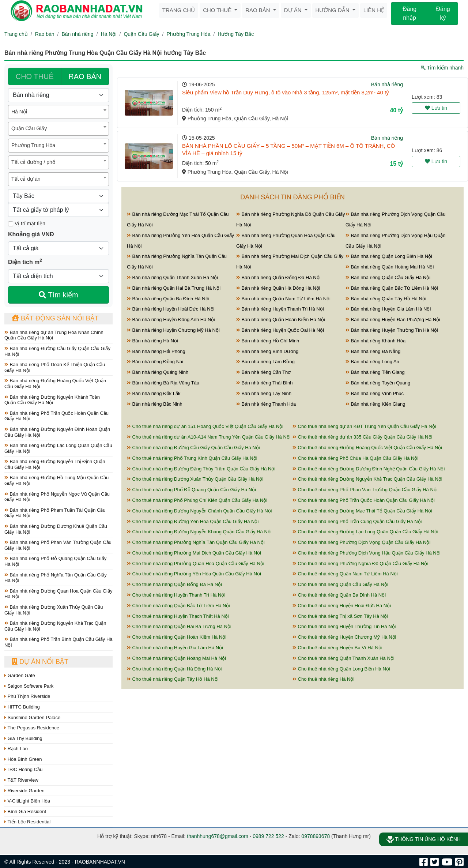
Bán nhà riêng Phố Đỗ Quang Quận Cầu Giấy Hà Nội (55, 561)
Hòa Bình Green (23, 759)
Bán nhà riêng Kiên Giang (375, 404)
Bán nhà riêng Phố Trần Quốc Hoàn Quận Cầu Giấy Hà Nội (56, 416)
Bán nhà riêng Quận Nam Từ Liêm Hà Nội (283, 299)
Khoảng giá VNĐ (31, 234)
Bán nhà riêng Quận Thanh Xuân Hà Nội (172, 277)
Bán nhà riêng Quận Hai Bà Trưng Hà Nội (174, 288)
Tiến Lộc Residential (27, 822)
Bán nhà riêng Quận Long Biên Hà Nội (389, 256)
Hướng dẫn (333, 10)
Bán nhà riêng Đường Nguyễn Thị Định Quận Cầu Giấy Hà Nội (55, 464)
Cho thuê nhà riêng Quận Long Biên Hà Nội (341, 669)
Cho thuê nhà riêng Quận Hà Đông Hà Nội (174, 669)
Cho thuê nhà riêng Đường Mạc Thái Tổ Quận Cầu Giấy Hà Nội (362, 511)
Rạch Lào (16, 749)
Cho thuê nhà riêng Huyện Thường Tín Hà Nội (344, 626)
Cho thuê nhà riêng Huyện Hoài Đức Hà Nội (342, 606)
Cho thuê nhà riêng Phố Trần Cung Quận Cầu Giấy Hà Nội (357, 521)
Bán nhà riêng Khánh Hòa (375, 341)
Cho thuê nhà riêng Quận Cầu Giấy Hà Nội (340, 584)
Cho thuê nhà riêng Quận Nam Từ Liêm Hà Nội (345, 574)
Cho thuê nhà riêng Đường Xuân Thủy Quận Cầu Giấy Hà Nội (195, 479)
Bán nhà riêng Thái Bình (265, 383)
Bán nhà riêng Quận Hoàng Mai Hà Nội (390, 267)
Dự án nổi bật (40, 662)
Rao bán (258, 10)
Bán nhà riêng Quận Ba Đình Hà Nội (168, 299)
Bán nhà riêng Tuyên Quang (378, 383)
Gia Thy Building (23, 738)
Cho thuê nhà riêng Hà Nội (323, 679)
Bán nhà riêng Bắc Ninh (155, 404)
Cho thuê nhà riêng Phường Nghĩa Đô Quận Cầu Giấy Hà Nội (360, 563)
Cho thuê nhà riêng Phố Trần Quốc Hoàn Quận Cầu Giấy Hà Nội (364, 500)
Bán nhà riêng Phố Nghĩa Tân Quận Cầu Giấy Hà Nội (56, 578)
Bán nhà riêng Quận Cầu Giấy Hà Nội (388, 277)
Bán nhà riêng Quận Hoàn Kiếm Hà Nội (281, 320)
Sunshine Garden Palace (32, 717)
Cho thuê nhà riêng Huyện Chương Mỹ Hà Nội (344, 637)
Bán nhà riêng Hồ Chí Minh (268, 341)
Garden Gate (20, 675)
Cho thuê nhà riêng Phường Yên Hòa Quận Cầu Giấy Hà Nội (194, 574)
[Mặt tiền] (11, 224)
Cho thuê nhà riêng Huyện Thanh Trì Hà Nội (176, 595)
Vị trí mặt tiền (27, 223)
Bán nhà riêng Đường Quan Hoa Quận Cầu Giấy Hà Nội (58, 594)
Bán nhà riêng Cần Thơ (263, 372)
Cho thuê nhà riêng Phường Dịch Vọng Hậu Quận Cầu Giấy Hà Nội (367, 553)
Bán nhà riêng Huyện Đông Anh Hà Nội (171, 320)
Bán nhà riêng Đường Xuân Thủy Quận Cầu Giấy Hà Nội (54, 610)
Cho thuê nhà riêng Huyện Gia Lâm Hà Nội (175, 648)
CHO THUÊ (35, 76)
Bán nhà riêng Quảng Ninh (158, 372)
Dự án (294, 10)
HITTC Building (22, 707)
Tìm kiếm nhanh (442, 68)
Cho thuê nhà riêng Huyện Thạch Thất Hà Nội (178, 616)
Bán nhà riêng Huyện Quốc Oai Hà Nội (280, 330)
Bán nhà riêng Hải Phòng (156, 351)
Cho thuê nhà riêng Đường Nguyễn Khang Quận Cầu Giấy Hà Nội (199, 532)
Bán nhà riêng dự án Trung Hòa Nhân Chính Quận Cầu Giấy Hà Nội (54, 335)
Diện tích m (25, 262)
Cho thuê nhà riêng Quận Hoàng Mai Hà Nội (176, 658)
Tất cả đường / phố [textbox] (33, 162)
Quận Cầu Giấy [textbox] (29, 128)
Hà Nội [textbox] (19, 112)
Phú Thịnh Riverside (27, 696)
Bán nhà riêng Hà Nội (152, 341)
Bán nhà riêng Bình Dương (267, 351)
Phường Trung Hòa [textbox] (33, 145)
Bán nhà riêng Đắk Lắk (154, 393)
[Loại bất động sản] (58, 95)
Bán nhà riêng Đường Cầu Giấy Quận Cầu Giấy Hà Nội (57, 351)
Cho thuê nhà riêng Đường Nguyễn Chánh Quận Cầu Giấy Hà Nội (199, 511)
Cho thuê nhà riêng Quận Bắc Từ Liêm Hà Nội (178, 606)
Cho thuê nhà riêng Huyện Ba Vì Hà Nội (337, 648)
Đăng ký (443, 13)
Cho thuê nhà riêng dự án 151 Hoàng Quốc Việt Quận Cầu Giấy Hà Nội (205, 426)
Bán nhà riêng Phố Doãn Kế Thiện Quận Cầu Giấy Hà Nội (55, 367)
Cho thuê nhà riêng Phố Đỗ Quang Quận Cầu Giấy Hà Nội (191, 490)
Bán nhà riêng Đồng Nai (155, 362)
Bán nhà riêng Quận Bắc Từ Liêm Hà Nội (392, 288)
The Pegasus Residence (32, 728)
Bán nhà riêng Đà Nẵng (373, 351)
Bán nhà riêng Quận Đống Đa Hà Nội (278, 277)
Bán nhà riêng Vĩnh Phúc (375, 393)
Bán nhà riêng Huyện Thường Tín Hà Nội (392, 330)
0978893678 (316, 836)
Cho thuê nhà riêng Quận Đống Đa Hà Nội (174, 584)
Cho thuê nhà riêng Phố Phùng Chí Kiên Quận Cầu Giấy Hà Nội (197, 500)
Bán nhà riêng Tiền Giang (375, 372)
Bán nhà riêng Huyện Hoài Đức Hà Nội (171, 309)
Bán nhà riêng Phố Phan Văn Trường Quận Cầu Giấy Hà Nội (58, 545)
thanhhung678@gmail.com (218, 836)
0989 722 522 (268, 836)
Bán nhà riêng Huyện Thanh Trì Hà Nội (280, 309)
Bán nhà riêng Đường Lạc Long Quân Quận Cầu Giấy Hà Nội (58, 448)
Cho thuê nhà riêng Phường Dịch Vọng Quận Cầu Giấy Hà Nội (361, 542)
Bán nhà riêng (77, 34)
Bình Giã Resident (25, 811)
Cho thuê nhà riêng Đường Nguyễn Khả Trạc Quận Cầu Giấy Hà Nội (367, 479)
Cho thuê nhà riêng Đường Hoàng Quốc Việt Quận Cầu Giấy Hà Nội (367, 448)
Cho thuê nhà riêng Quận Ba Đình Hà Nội (339, 595)
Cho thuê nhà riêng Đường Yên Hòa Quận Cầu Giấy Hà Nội (193, 521)
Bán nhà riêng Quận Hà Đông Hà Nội (278, 288)
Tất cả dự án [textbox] (26, 179)
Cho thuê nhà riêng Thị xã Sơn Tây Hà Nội (340, 616)
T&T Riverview (21, 780)
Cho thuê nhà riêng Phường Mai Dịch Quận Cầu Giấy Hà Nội (194, 553)
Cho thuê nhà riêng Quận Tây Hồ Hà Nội (173, 679)
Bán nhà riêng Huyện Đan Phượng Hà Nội (393, 320)
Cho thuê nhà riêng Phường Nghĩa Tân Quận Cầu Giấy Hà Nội (196, 542)
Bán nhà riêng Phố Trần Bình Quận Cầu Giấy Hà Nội (58, 642)
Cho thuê (218, 10)
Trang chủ (179, 10)
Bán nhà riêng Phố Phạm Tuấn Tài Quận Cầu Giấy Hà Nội (55, 513)
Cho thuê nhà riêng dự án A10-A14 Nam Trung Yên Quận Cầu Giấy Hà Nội (209, 437)
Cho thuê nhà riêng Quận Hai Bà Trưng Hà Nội (179, 626)
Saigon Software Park (29, 686)
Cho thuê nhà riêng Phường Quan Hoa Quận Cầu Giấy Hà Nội (196, 563)
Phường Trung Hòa (188, 34)
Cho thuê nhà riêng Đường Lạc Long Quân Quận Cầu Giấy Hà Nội (365, 532)
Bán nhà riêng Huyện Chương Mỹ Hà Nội (173, 330)
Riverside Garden (24, 791)
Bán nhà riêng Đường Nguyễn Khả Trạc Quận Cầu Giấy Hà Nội (55, 626)
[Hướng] (58, 196)
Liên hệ (374, 10)
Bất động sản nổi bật (55, 318)
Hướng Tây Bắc (236, 34)
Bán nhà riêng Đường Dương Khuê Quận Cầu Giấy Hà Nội (56, 529)
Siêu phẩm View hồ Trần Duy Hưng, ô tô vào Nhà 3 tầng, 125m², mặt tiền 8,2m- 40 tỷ (286, 92)
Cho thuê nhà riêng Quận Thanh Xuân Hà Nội (344, 658)
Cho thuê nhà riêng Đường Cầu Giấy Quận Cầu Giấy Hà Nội (193, 448)
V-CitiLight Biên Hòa (27, 801)
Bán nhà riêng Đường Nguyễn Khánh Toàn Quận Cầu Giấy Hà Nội (52, 400)
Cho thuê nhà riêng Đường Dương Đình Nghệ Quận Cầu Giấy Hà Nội (369, 469)
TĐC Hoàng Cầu (23, 769)
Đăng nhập (409, 13)
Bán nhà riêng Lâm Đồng (265, 362)
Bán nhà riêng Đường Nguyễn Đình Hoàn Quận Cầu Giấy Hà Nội (57, 432)
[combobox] (58, 112)
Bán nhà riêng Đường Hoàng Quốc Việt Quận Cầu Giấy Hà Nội (55, 384)
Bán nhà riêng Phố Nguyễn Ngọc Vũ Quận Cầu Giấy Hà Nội (57, 497)
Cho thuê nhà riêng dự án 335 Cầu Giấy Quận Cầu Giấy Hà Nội (362, 437)
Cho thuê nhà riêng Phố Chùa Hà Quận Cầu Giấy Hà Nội (355, 458)
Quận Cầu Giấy (141, 34)
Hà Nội (109, 34)
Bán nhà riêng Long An (372, 362)
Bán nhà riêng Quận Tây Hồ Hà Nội (386, 299)
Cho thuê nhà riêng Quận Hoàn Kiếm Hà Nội (177, 637)
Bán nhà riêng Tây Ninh (264, 393)
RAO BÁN (85, 76)
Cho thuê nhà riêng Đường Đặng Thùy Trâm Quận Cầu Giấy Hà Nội (201, 469)
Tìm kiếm (58, 295)
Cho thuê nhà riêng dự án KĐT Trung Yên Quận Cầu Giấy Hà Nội (364, 426)
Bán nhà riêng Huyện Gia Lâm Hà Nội (388, 309)
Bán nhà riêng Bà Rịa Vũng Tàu (163, 383)
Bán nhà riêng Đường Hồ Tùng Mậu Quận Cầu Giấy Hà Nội (56, 480)
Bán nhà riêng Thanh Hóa (266, 404)
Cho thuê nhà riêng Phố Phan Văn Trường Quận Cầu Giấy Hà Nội (365, 490)
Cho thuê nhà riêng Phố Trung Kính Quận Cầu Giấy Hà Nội (192, 458)
